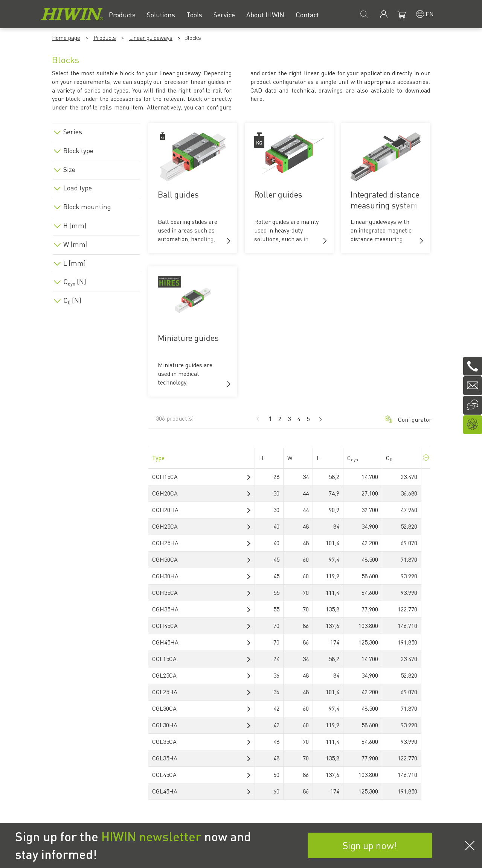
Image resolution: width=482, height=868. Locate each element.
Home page (66, 38)
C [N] (75, 281)
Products (105, 38)
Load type (78, 188)
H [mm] (75, 225)
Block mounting (87, 207)
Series (73, 132)
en (430, 14)
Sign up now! (370, 845)
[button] (229, 241)
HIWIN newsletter (151, 836)
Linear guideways (151, 38)
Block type (78, 150)
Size (69, 169)
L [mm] (75, 263)
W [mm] (76, 244)
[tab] (96, 130)
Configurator (404, 419)
